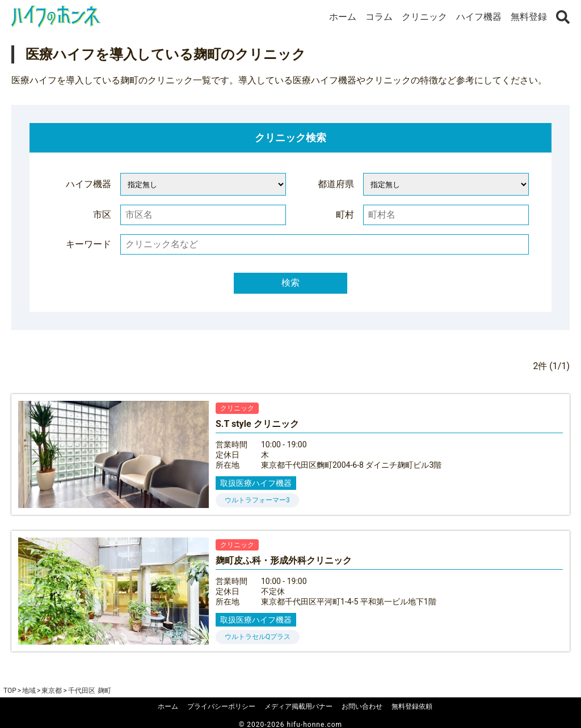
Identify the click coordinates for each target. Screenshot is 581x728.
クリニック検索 (290, 137)
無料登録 (529, 17)
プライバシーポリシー (221, 706)
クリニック (424, 17)
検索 (290, 283)
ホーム (343, 17)
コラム (379, 17)
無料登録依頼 (412, 706)
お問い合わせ (362, 706)
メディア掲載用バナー (298, 706)
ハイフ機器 (479, 17)
